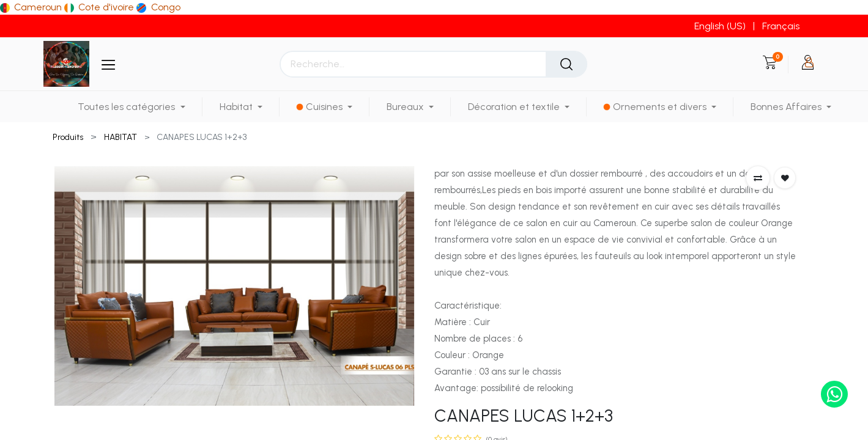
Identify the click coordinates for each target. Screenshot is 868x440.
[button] (758, 178)
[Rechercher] (566, 64)
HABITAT (121, 137)
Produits (68, 137)
